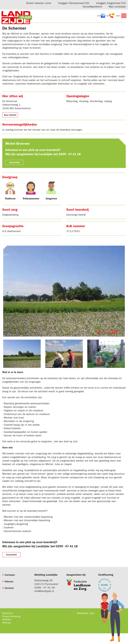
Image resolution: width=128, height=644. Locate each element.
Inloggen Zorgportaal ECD (111, 3)
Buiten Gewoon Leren (39, 3)
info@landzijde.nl (44, 591)
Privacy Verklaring (11, 616)
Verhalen (10, 575)
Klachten (7, 619)
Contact (9, 588)
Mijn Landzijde (117, 6)
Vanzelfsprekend (92, 6)
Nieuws (9, 581)
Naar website (10, 115)
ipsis (92, 613)
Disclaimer (8, 613)
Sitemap (7, 622)
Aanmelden (15, 162)
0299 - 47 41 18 (45, 587)
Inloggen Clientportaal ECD (74, 3)
